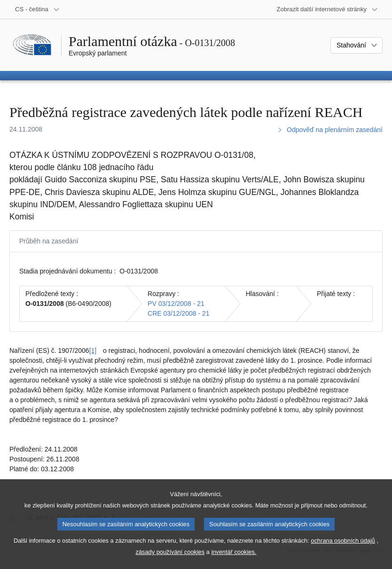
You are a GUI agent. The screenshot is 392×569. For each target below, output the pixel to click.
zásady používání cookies (170, 561)
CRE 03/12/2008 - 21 (179, 313)
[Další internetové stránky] (327, 9)
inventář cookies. (234, 561)
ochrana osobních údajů (343, 550)
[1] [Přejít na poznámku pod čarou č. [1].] (93, 351)
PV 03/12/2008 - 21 (176, 304)
